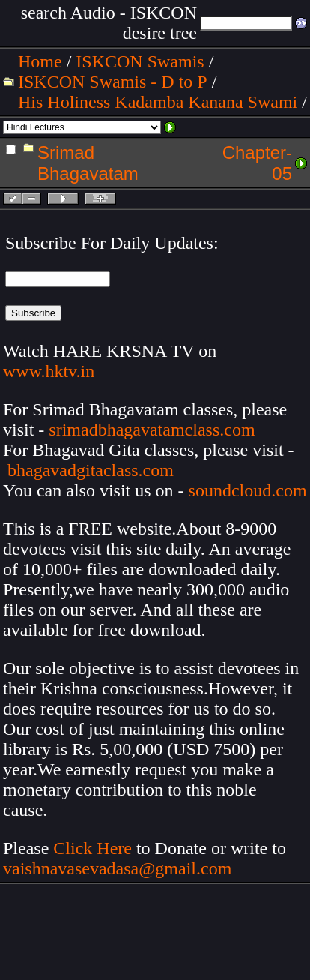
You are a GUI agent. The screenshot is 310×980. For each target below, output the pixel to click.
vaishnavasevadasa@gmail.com (119, 868)
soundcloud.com (248, 490)
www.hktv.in (49, 371)
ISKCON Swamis (140, 61)
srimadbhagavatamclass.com (152, 430)
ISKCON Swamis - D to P (113, 82)
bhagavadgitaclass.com (91, 470)
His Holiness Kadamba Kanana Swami (158, 102)
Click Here (92, 848)
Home (40, 61)
